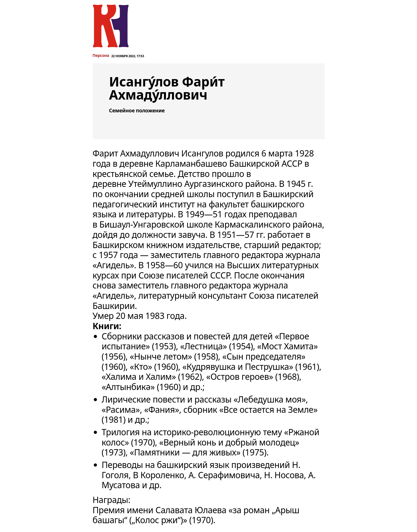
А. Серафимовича (224, 475)
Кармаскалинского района (268, 224)
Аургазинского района (229, 184)
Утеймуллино (155, 184)
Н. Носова (284, 475)
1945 (296, 184)
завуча (192, 235)
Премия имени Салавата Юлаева (160, 510)
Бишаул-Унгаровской (142, 224)
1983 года (165, 316)
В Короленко (158, 475)
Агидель (113, 265)
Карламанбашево (191, 163)
